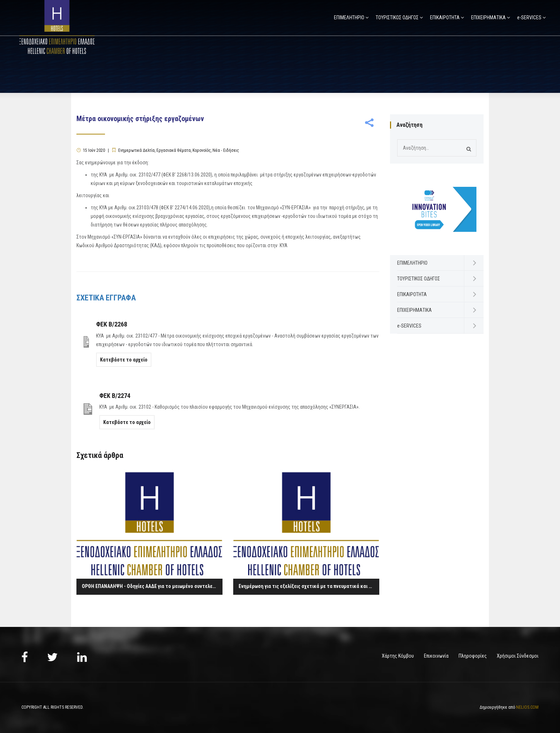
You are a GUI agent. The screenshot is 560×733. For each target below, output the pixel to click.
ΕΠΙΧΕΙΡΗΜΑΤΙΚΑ (488, 18)
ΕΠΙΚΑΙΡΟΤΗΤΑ (445, 18)
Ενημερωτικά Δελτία (136, 150)
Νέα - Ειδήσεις (226, 150)
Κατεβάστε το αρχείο (124, 360)
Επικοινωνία (436, 656)
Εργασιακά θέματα (174, 150)
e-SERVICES (529, 18)
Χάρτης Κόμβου (398, 656)
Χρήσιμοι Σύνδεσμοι (518, 656)
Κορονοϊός (202, 150)
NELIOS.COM (527, 707)
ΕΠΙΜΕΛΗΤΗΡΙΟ (349, 18)
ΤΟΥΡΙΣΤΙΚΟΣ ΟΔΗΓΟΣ (397, 18)
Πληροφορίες (473, 656)
